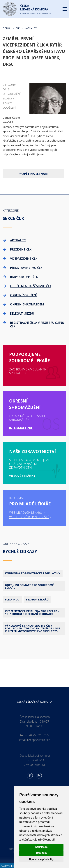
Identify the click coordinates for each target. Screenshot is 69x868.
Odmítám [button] (41, 853)
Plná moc (12, 599)
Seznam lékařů (37, 599)
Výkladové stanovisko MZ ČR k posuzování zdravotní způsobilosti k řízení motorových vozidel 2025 (33, 628)
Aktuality (31, 28)
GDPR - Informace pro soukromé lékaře (29, 586)
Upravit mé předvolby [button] (41, 859)
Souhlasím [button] (41, 847)
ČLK (18, 28)
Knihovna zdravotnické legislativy (33, 573)
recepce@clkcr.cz (39, 740)
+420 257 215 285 (37, 735)
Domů (6, 28)
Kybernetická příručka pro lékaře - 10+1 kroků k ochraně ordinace (32, 612)
